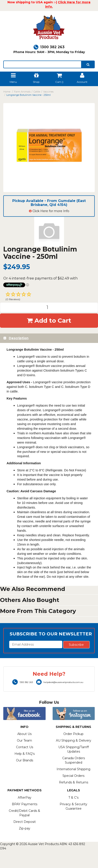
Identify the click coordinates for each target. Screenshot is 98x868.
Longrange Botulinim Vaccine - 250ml (29, 95)
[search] (88, 64)
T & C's (73, 798)
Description (19, 338)
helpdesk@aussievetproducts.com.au (60, 682)
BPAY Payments (25, 804)
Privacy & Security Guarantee (73, 806)
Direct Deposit (25, 822)
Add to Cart (49, 320)
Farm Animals (22, 92)
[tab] (49, 338)
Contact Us (25, 747)
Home (7, 92)
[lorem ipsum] (42, 64)
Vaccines (48, 92)
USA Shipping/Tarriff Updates (74, 749)
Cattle (37, 92)
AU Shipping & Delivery (74, 740)
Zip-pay (25, 828)
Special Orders (73, 776)
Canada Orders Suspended (74, 760)
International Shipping (73, 769)
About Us (24, 734)
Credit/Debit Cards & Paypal (24, 813)
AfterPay (25, 798)
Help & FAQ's (25, 754)
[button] (49, 297)
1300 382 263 (49, 47)
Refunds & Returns (74, 782)
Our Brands (25, 760)
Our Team (24, 740)
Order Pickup (73, 734)
